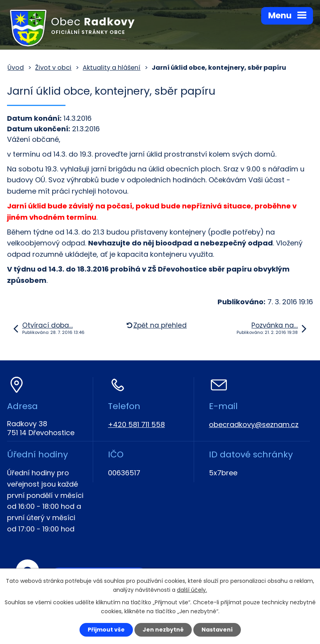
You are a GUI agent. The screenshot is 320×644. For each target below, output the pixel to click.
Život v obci (53, 68)
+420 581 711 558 (136, 424)
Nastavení (217, 630)
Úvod (16, 68)
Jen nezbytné (163, 630)
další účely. (192, 590)
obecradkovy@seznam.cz (254, 424)
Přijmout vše (106, 630)
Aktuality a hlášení (111, 68)
